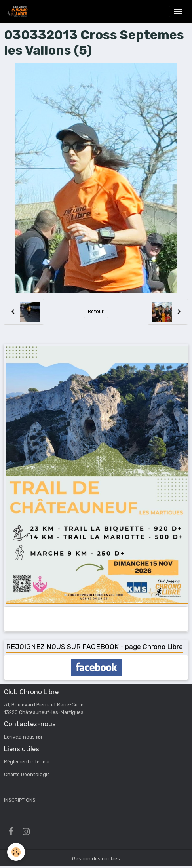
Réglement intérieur (27, 762)
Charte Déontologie (27, 775)
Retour (96, 312)
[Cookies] (16, 852)
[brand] (18, 11)
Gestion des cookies (96, 859)
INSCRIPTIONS (20, 800)
